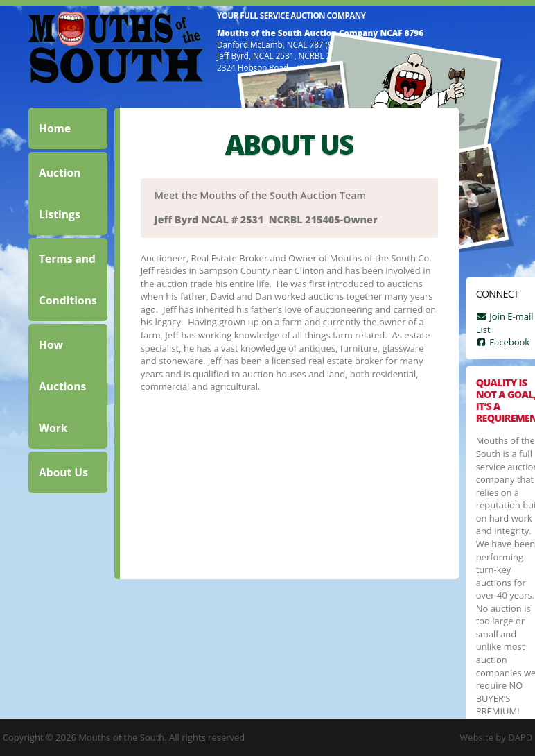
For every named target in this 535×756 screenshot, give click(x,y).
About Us (63, 472)
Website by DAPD (496, 737)
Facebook (503, 342)
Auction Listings (60, 194)
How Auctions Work (62, 386)
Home (55, 128)
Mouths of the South (116, 47)
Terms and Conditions (68, 280)
